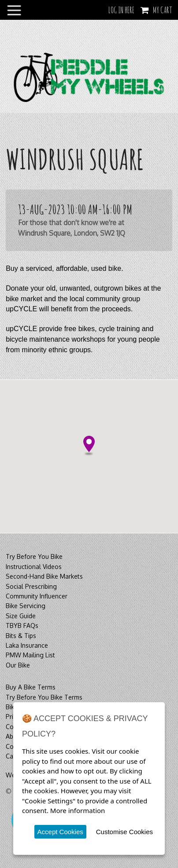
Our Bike (18, 665)
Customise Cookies (124, 832)
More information (78, 810)
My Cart (163, 10)
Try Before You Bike (34, 556)
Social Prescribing (31, 586)
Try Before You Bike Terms (44, 697)
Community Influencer (37, 596)
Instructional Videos (34, 567)
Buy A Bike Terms (31, 687)
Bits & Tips (21, 636)
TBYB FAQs (22, 625)
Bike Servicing (26, 606)
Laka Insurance (27, 645)
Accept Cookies (60, 832)
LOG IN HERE (121, 10)
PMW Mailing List (30, 655)
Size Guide (21, 616)
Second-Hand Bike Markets (44, 576)
